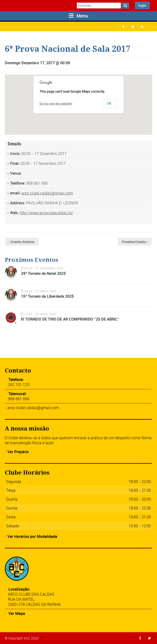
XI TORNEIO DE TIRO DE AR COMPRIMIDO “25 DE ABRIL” (70, 319)
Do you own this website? (56, 104)
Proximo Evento (135, 242)
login (142, 5)
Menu (78, 16)
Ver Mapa (17, 613)
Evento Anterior (22, 242)
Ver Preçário (18, 452)
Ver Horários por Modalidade (32, 536)
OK (109, 103)
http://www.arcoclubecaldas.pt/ (46, 213)
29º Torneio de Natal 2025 (43, 273)
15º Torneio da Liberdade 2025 (47, 296)
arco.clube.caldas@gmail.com (47, 193)
